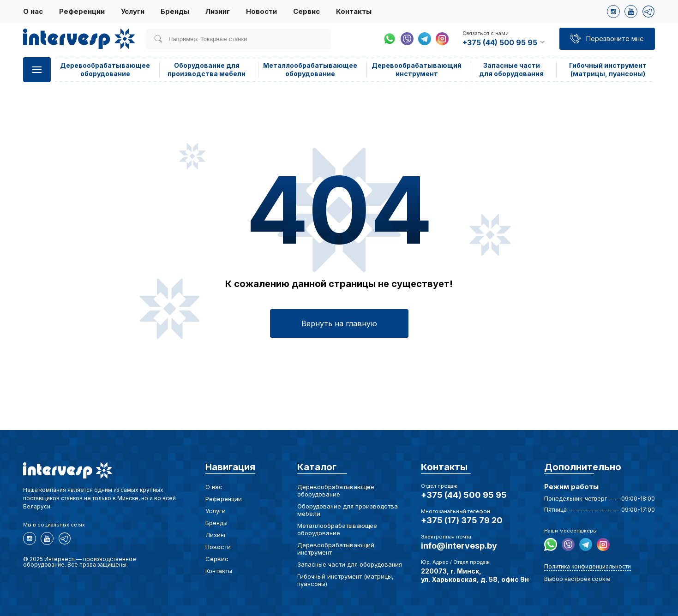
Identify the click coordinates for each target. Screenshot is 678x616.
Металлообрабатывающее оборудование (310, 69)
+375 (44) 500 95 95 (464, 495)
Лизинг (218, 11)
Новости (261, 11)
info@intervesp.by (459, 546)
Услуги (133, 11)
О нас (33, 11)
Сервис (306, 11)
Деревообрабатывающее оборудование (105, 69)
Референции (82, 11)
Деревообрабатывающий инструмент (417, 69)
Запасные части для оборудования (511, 69)
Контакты (354, 11)
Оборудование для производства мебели (207, 69)
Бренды (175, 11)
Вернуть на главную (339, 323)
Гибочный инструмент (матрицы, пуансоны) (608, 69)
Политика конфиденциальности (588, 566)
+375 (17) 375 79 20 (462, 520)
